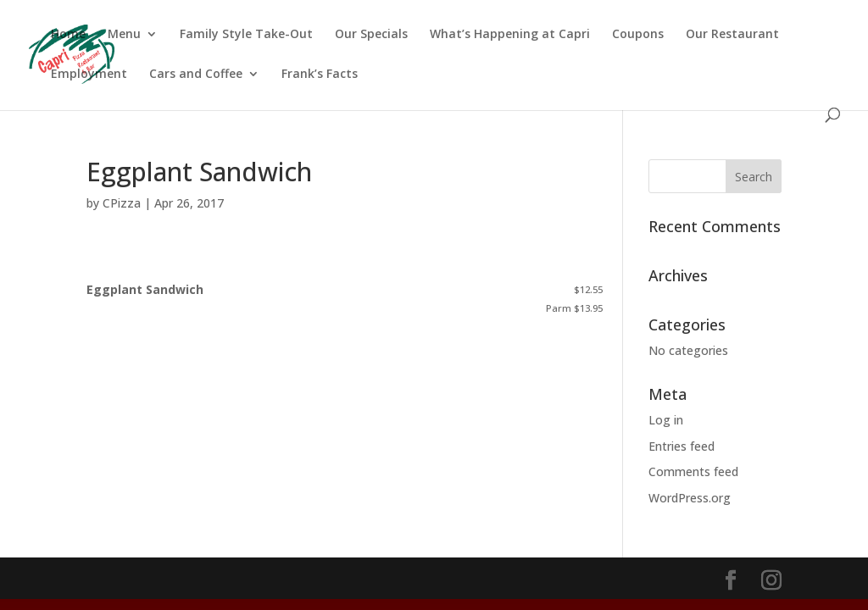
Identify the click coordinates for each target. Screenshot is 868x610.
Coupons (638, 35)
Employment (89, 75)
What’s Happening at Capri (510, 35)
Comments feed (693, 471)
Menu (124, 35)
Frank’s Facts (320, 75)
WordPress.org (690, 498)
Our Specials (371, 35)
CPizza (122, 203)
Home (68, 35)
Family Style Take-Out (246, 35)
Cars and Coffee (196, 75)
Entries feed (682, 446)
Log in (666, 420)
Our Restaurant (732, 35)
